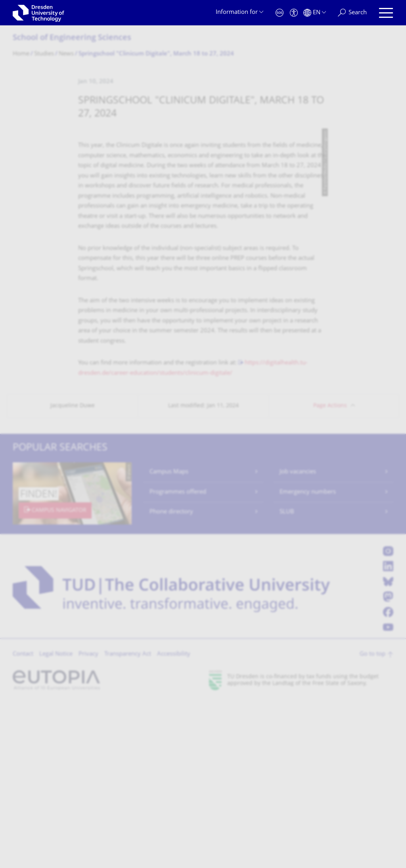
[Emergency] (280, 13)
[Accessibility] (294, 13)
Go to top (372, 820)
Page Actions (330, 572)
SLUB (287, 678)
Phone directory (171, 678)
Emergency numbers (308, 658)
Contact (23, 820)
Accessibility (174, 820)
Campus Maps (169, 638)
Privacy (88, 820)
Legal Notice (56, 820)
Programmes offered (178, 658)
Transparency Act (128, 820)
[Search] (352, 13)
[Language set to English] (315, 13)
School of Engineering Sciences (72, 38)
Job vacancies (298, 638)
